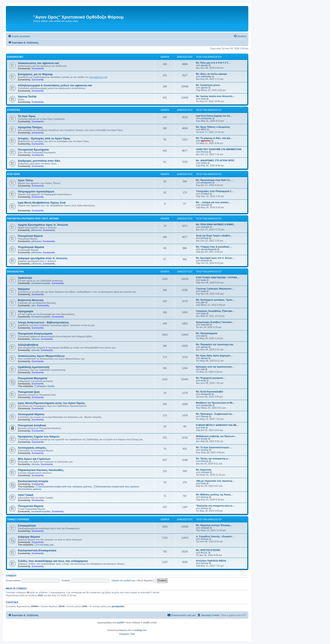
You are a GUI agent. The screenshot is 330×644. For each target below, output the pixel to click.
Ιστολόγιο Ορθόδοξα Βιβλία (211, 561)
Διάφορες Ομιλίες (45, 386)
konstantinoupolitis (41, 283)
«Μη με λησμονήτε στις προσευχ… (215, 481)
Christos (205, 194)
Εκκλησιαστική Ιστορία (33, 481)
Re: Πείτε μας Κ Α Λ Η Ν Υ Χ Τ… (213, 63)
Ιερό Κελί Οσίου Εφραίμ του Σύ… (214, 116)
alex (33, 305)
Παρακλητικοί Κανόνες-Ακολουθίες (41, 470)
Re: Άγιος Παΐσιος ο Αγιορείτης (213, 127)
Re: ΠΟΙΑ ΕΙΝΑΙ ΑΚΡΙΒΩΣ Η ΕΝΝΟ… (216, 224)
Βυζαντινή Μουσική (31, 300)
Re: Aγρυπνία (204, 470)
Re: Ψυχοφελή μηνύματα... (210, 378)
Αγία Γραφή (26, 495)
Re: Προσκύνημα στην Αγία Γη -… (215, 180)
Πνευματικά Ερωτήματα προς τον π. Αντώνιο (33, 219)
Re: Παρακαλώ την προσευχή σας (215, 344)
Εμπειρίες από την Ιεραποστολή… (215, 367)
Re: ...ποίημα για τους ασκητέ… (213, 202)
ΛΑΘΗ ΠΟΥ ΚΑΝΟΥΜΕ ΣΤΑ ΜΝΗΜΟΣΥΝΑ (219, 149)
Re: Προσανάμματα (207, 333)
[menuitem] (19, 36)
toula (203, 99)
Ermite (204, 439)
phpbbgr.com (141, 630)
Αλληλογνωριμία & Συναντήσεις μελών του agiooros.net (55, 85)
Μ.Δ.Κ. (204, 553)
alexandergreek (209, 249)
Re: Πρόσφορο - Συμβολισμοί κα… (215, 414)
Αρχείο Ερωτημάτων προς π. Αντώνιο (43, 225)
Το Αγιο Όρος (27, 116)
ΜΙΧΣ (204, 129)
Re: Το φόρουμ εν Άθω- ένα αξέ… (214, 138)
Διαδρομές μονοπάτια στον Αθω (39, 161)
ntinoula (35, 339)
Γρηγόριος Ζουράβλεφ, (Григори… (215, 311)
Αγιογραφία (26, 311)
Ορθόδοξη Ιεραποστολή (34, 367)
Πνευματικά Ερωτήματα (33, 150)
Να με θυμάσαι (147, 580)
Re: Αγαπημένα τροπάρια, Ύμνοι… (215, 300)
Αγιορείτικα (14, 110)
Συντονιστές (38, 68)
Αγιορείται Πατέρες (30, 127)
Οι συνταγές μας (44, 545)
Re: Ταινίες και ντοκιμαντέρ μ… (213, 459)
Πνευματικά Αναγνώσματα (35, 334)
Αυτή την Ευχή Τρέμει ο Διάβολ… (214, 236)
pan (203, 302)
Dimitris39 (206, 394)
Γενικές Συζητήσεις (18, 519)
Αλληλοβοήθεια (28, 345)
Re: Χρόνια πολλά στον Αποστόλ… (215, 96)
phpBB (120, 623)
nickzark (205, 205)
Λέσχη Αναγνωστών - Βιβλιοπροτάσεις (43, 322)
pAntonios (37, 230)
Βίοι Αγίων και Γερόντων (34, 459)
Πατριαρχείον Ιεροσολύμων (36, 191)
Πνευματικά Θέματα (31, 506)
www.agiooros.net (98, 77)
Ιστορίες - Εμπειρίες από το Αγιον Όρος (44, 138)
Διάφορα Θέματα (29, 537)
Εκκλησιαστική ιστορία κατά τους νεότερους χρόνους (64, 487)
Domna (204, 152)
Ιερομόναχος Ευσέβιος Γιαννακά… (215, 322)
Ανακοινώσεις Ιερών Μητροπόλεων (41, 356)
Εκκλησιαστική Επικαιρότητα (37, 550)
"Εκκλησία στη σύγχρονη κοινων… (215, 506)
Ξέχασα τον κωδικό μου (123, 580)
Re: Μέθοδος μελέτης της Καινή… (214, 495)
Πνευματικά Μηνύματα (33, 378)
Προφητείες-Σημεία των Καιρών (39, 437)
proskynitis (206, 118)
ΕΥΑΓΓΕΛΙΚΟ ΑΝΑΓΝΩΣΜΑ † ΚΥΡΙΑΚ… (218, 277)
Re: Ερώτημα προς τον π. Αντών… (215, 258)
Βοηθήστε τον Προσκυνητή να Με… (216, 403)
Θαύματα (24, 289)
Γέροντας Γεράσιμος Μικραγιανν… (215, 289)
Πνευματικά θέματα (30, 236)
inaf (203, 336)
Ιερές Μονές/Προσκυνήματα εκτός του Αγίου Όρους (52, 403)
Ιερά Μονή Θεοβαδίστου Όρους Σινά (42, 203)
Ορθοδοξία (25, 278)
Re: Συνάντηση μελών (208, 85)
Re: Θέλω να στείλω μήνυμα (211, 74)
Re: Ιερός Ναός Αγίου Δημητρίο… (214, 356)
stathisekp (206, 76)
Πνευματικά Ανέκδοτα (32, 425)
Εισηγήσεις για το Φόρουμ (35, 74)
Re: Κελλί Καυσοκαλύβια (210, 392)
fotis (203, 428)
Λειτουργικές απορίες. (32, 448)
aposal (204, 65)
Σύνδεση (11, 576)
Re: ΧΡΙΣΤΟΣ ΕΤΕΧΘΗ (208, 550)
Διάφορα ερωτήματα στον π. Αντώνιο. (43, 258)
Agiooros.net (15, 57)
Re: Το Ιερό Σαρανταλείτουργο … (214, 447)
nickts (204, 163)
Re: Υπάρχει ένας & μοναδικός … (214, 247)
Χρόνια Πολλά (27, 97)
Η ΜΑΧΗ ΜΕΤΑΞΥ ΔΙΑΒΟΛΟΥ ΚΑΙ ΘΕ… (217, 425)
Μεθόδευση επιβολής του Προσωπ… (216, 436)
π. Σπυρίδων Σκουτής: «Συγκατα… (215, 536)
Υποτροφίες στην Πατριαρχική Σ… (215, 191)
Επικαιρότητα (27, 526)
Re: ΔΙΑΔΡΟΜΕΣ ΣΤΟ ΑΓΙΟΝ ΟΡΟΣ (215, 160)
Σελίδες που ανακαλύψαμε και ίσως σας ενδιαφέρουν (53, 561)
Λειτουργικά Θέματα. (31, 414)
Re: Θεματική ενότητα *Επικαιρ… (214, 525)
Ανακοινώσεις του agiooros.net (38, 63)
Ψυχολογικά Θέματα (31, 247)
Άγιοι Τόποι (13, 174)
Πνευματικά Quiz (29, 392)
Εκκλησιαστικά (15, 272)
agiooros (206, 141)
